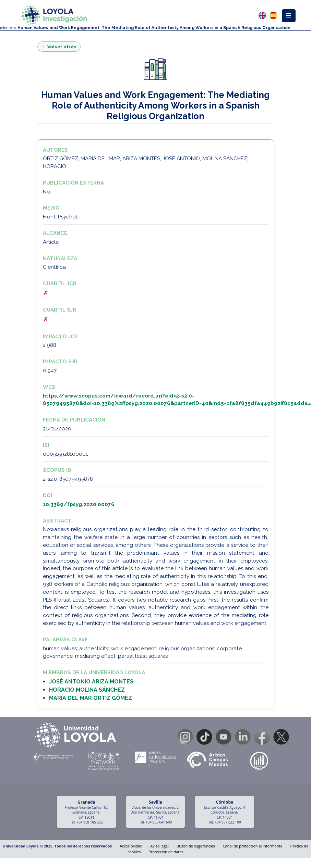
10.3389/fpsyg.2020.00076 (79, 504)
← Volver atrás (59, 47)
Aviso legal (159, 846)
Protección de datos (166, 852)
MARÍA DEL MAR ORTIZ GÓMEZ (91, 698)
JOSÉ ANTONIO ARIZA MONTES (91, 682)
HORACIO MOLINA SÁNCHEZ (87, 690)
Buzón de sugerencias (196, 846)
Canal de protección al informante (253, 846)
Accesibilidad (131, 846)
